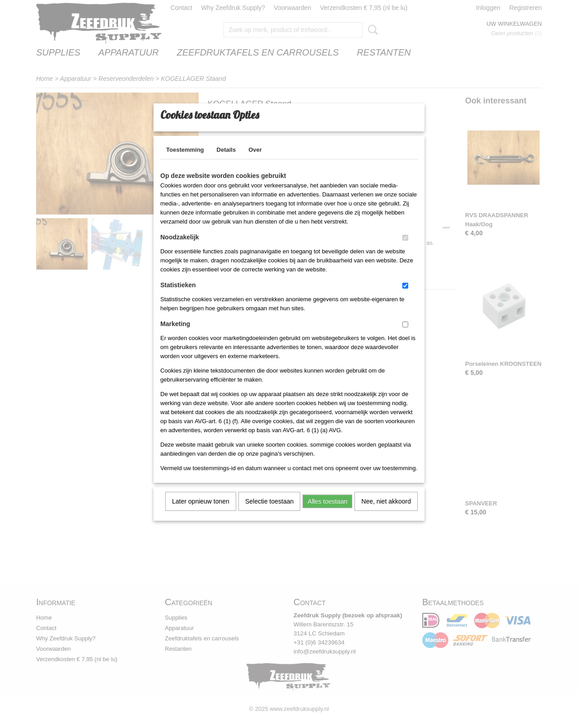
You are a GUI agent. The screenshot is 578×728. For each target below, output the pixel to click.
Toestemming (185, 161)
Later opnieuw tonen (201, 513)
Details (226, 161)
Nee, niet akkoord (386, 513)
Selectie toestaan (269, 513)
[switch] (405, 250)
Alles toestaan (327, 513)
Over (255, 161)
